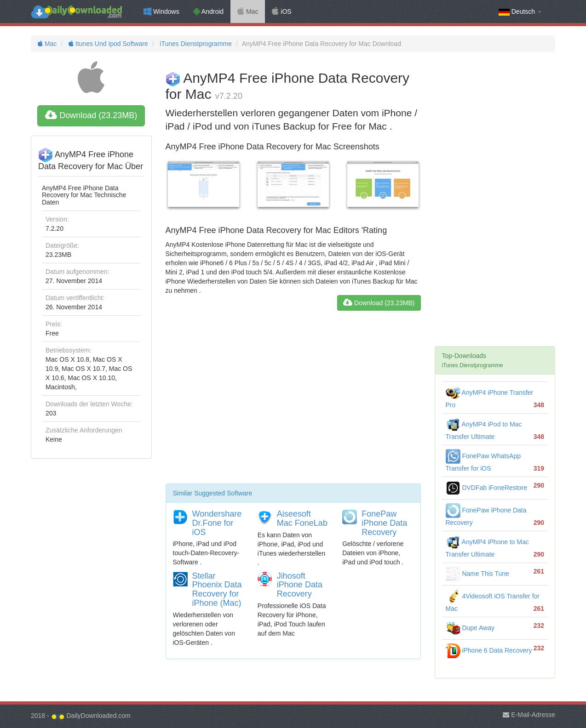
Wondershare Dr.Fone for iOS (217, 523)
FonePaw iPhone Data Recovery (384, 523)
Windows (161, 11)
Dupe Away (470, 628)
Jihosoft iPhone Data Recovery (300, 585)
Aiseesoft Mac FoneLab (302, 518)
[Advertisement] (293, 401)
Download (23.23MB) (91, 115)
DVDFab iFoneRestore (487, 488)
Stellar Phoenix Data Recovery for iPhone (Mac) (217, 589)
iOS (282, 11)
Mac (248, 11)
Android (208, 11)
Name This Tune (477, 574)
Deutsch (520, 12)
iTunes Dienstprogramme (195, 44)
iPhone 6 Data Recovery (489, 650)
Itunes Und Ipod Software (107, 44)
